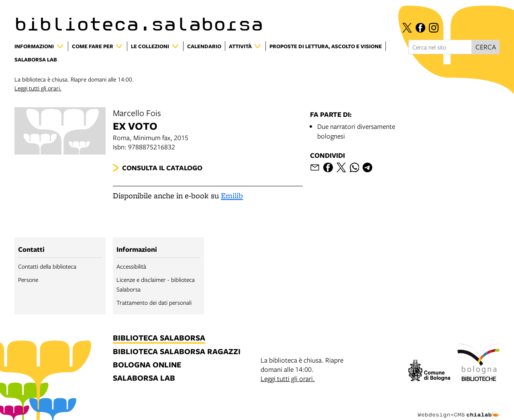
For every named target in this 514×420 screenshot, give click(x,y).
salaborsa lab (144, 378)
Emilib (232, 196)
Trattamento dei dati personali (154, 302)
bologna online (147, 365)
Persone (28, 279)
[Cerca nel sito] (440, 47)
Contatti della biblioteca (47, 266)
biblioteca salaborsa (159, 338)
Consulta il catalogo (162, 168)
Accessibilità (131, 266)
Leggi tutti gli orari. (38, 88)
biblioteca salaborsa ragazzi (177, 352)
